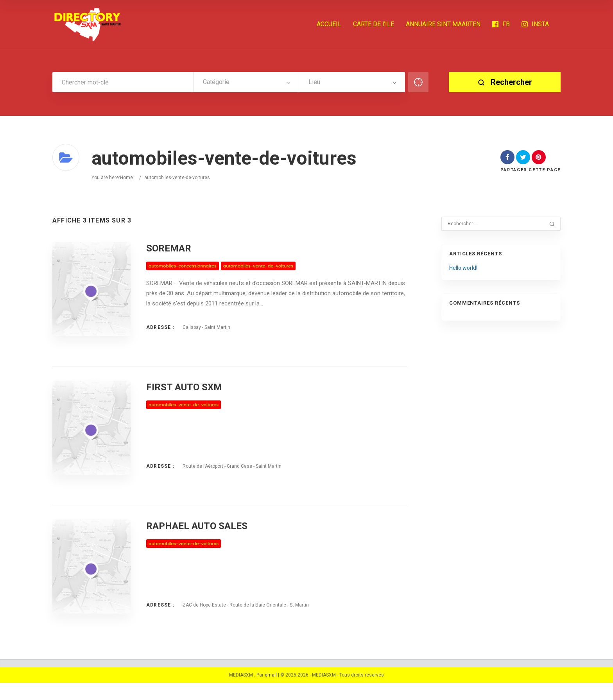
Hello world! (463, 268)
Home (126, 178)
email (271, 692)
